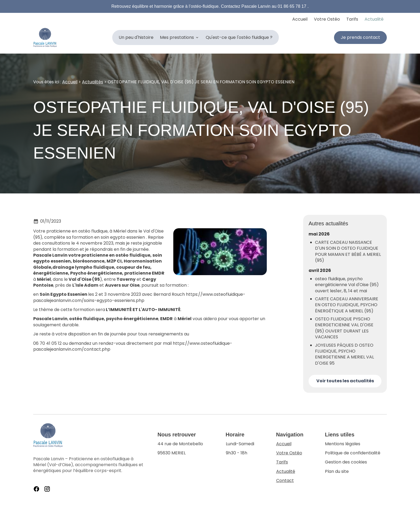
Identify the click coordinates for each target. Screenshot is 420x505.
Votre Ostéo (327, 19)
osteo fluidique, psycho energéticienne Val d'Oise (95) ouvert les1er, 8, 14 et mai (347, 285)
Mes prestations (177, 37)
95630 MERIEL (181, 448)
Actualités (93, 82)
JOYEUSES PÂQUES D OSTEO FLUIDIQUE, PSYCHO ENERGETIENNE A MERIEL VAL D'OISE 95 (344, 354)
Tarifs (352, 19)
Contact (285, 480)
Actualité (374, 19)
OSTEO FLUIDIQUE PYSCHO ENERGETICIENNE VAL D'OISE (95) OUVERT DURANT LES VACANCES (344, 328)
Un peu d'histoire (136, 37)
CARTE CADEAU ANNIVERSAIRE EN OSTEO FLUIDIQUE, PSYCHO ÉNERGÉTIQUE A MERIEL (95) (347, 305)
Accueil (300, 19)
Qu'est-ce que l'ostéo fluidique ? (239, 37)
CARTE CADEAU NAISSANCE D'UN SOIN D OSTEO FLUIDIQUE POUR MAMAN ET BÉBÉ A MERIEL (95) (348, 251)
